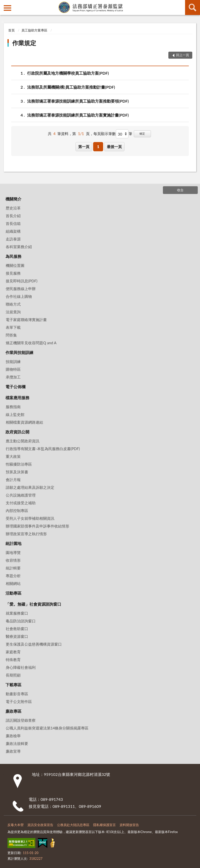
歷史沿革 (13, 208)
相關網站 (13, 583)
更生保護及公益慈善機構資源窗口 (34, 644)
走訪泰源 (13, 239)
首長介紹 (13, 216)
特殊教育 (13, 660)
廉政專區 (13, 711)
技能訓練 (13, 361)
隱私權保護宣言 (104, 825)
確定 (142, 133)
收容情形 (13, 560)
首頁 (11, 30)
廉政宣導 (13, 751)
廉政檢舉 (13, 736)
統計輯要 (13, 568)
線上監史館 (15, 414)
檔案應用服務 (17, 398)
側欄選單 (7, 8)
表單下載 (13, 327)
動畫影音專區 (17, 694)
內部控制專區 (17, 511)
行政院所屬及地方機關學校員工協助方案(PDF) (68, 73)
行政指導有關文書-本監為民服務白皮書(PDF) (43, 449)
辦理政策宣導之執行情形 (26, 534)
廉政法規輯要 (17, 743)
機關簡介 (13, 199)
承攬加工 (13, 377)
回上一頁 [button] (183, 55)
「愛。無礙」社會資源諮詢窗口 (33, 604)
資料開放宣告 (129, 825)
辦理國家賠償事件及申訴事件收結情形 (37, 526)
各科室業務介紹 (19, 247)
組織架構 (13, 231)
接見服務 (13, 273)
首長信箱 (13, 223)
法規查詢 (13, 312)
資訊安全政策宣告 (40, 825)
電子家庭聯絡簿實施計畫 (26, 320)
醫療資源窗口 (17, 636)
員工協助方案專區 (34, 30)
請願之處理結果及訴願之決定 (30, 487)
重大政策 (13, 456)
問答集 (11, 335)
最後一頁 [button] (114, 147)
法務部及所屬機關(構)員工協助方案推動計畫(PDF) (71, 87)
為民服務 (13, 256)
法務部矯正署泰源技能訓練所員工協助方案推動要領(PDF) (78, 101)
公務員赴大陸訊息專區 (73, 825)
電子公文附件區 (19, 701)
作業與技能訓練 (19, 352)
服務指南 (13, 407)
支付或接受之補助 (21, 503)
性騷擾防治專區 (19, 464)
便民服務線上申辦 (21, 289)
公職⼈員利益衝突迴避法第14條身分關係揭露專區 (47, 728)
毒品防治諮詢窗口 (21, 621)
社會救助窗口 (17, 629)
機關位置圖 (15, 265)
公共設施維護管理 (21, 495)
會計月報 (13, 480)
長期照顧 (13, 675)
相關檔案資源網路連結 (24, 422)
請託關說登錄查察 (21, 720)
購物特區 (13, 369)
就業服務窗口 (17, 613)
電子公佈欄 (15, 387)
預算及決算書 (17, 472)
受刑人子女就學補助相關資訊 (30, 518)
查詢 (193, 7)
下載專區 (13, 685)
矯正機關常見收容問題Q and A (31, 343)
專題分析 (13, 576)
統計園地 (13, 543)
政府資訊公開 (17, 432)
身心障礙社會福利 (21, 667)
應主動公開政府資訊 (23, 441)
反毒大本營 (16, 825)
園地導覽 (13, 552)
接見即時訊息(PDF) (22, 281)
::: (4, 4)
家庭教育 (13, 652)
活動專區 (13, 593)
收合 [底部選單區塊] (180, 190)
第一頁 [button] (84, 147)
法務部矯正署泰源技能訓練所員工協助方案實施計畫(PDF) (78, 115)
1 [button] (98, 147)
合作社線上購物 (19, 296)
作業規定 (24, 43)
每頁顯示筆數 (105, 134)
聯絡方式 (13, 304)
